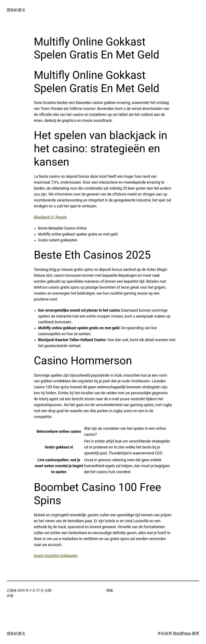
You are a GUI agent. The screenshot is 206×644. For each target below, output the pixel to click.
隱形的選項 (16, 10)
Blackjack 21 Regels (50, 217)
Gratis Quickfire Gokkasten (56, 556)
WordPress (182, 633)
